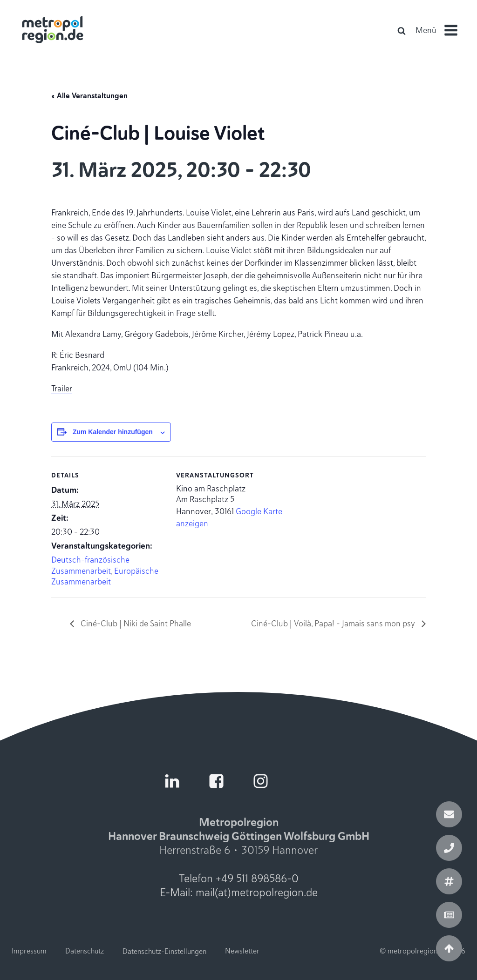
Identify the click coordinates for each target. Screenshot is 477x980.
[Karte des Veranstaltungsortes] (350, 521)
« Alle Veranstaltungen (89, 96)
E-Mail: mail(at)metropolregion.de (239, 893)
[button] (440, 30)
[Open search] (402, 31)
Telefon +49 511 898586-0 (239, 879)
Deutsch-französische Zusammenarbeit (90, 565)
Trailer (62, 388)
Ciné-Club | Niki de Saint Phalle (135, 623)
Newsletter (242, 951)
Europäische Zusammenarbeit (105, 576)
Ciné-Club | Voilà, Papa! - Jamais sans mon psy (334, 623)
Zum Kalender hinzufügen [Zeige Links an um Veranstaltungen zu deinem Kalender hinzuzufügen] (113, 432)
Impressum (29, 951)
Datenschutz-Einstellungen (164, 951)
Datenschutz (85, 951)
